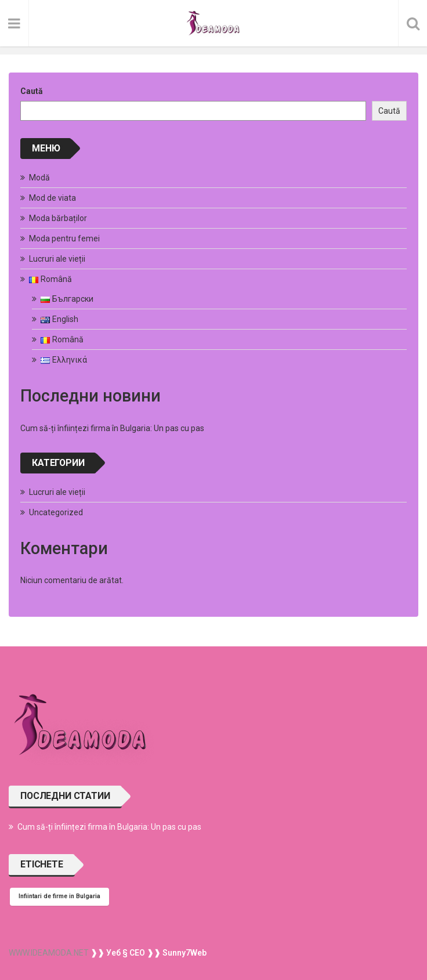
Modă (39, 178)
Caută (32, 91)
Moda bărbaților (58, 218)
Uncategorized (56, 512)
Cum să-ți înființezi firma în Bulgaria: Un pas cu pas (112, 428)
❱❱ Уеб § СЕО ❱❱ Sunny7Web (148, 953)
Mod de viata (53, 198)
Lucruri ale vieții (57, 259)
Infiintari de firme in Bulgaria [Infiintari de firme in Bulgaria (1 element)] (59, 896)
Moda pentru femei (64, 238)
